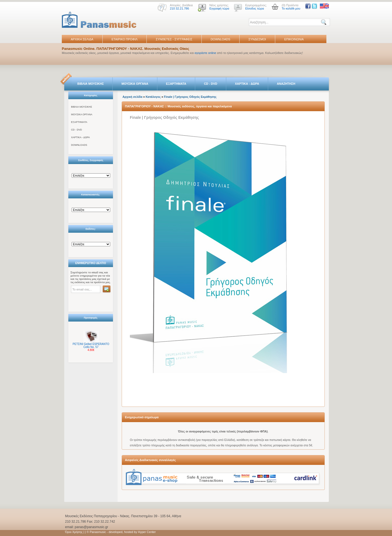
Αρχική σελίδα (132, 97)
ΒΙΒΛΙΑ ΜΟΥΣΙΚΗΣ (91, 84)
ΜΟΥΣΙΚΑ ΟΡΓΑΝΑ (135, 84)
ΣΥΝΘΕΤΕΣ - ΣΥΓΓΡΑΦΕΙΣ (174, 39)
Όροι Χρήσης (74, 532)
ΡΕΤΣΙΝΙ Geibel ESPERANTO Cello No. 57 (91, 346)
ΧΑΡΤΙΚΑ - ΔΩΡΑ (247, 84)
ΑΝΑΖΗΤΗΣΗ (286, 84)
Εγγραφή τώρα (219, 8)
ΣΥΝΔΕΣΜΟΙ (257, 39)
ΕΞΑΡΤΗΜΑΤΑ (176, 84)
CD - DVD (211, 84)
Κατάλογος (153, 97)
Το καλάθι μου (291, 8)
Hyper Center (147, 532)
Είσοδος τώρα (255, 8)
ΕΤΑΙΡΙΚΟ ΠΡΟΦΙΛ (125, 39)
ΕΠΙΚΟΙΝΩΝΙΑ (294, 39)
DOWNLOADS (220, 39)
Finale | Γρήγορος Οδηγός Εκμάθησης (190, 97)
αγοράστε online (205, 53)
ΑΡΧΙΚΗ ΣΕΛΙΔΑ (82, 39)
